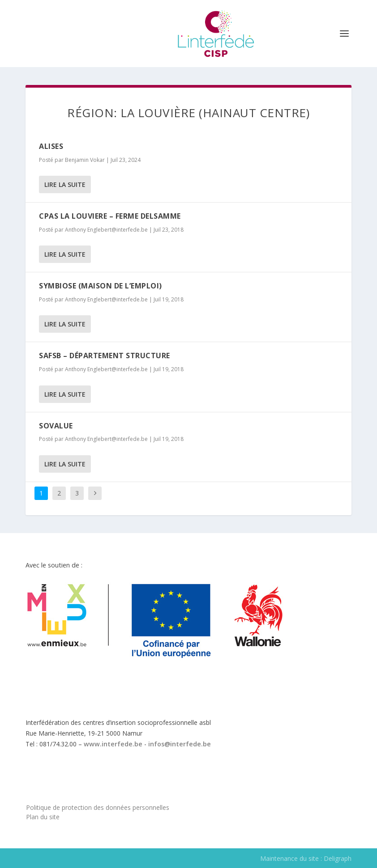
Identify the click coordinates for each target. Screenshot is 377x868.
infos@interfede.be (180, 744)
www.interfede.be (113, 744)
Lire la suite (65, 184)
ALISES (51, 146)
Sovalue (56, 426)
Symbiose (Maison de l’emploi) (101, 286)
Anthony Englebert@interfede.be (106, 230)
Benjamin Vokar (85, 160)
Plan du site (43, 817)
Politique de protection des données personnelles (98, 807)
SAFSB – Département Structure (105, 356)
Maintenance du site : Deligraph (306, 858)
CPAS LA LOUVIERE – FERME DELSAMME (110, 216)
